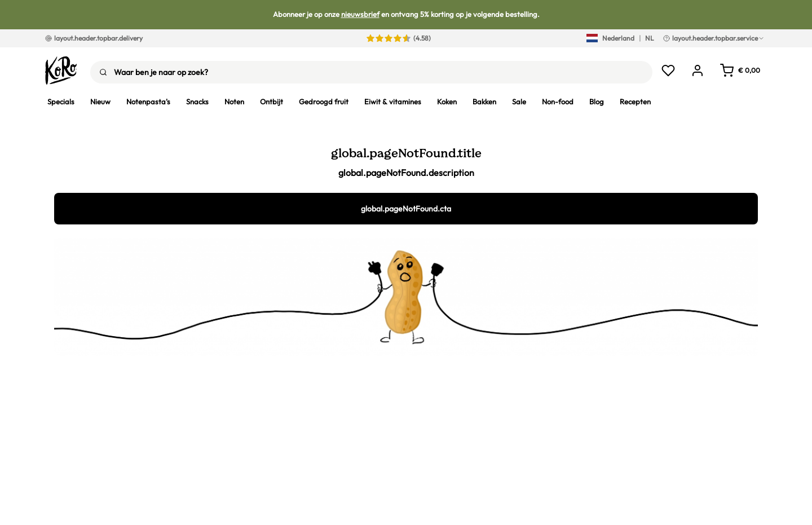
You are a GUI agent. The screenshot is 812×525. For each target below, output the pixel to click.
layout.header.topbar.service (714, 38)
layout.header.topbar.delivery (94, 38)
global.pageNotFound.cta (406, 209)
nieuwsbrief (360, 14)
